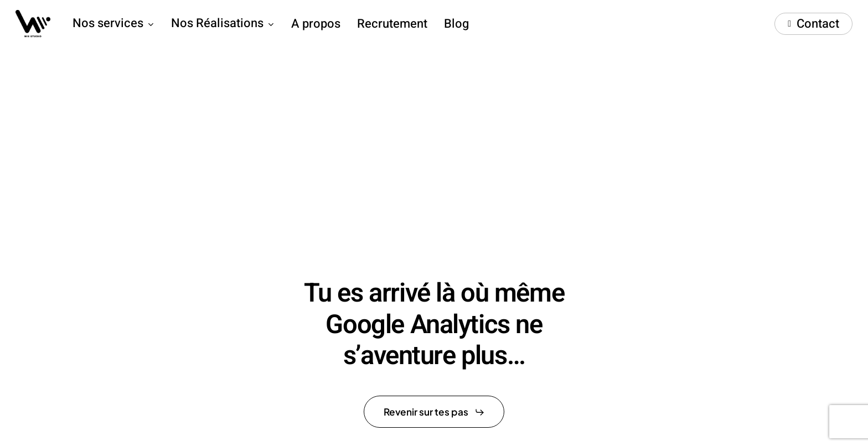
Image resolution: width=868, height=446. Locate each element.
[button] (434, 412)
